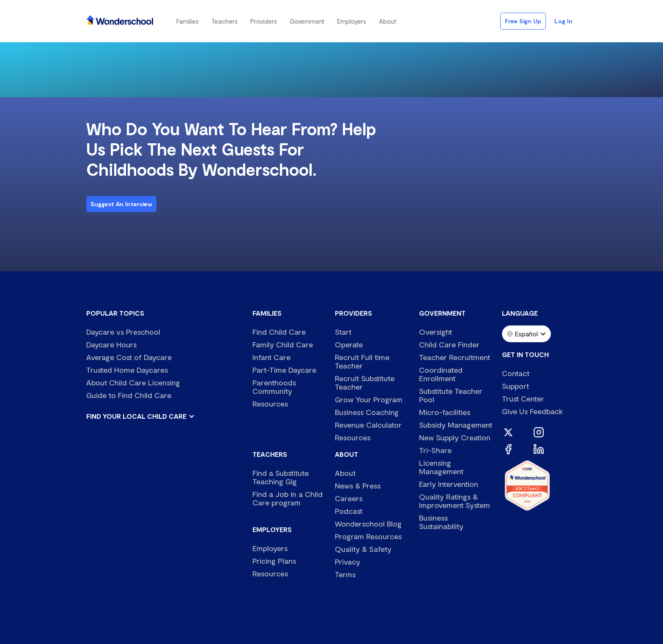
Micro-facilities (445, 412)
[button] (188, 21)
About (345, 473)
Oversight (436, 332)
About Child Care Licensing (133, 382)
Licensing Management (441, 467)
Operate (349, 344)
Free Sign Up (523, 21)
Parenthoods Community (274, 387)
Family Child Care (283, 344)
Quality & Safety (363, 549)
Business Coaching (367, 412)
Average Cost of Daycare (129, 357)
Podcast (349, 511)
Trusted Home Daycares (127, 370)
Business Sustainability (441, 522)
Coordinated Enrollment (441, 374)
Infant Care (271, 357)
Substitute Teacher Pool (451, 395)
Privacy (348, 562)
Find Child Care (279, 332)
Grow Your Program (369, 399)
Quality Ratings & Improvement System (455, 501)
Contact (516, 373)
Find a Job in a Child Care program (288, 498)
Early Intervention (449, 484)
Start (343, 332)
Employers (270, 548)
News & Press (358, 486)
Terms (345, 574)
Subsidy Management (456, 425)
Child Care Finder (449, 344)
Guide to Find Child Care (129, 395)
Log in (563, 21)
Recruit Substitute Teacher (365, 382)
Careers (349, 498)
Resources (270, 404)
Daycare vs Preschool (123, 332)
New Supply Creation (455, 437)
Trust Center (523, 398)
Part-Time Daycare (284, 370)
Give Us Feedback (532, 411)
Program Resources (368, 536)
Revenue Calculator (368, 425)
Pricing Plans (274, 561)
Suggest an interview (121, 204)
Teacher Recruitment (455, 357)
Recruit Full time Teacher (362, 361)
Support (515, 386)
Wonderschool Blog (368, 524)
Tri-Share (435, 450)
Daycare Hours (111, 344)
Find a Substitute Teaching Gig (281, 477)
